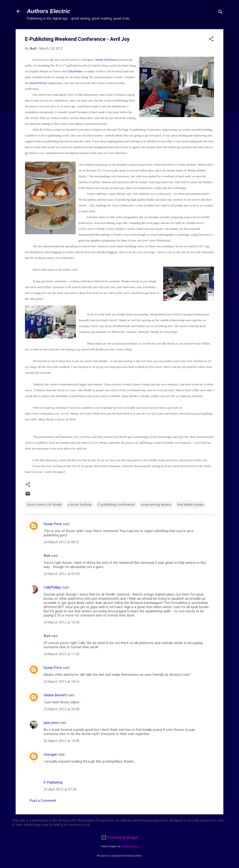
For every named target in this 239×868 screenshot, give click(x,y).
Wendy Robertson (106, 60)
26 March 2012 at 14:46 (62, 741)
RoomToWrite (38, 83)
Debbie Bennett (55, 695)
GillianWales (75, 71)
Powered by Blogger (120, 837)
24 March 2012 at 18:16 (62, 682)
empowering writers (156, 505)
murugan (50, 754)
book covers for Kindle (44, 505)
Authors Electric (48, 11)
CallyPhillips (53, 587)
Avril (47, 556)
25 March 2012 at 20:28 (62, 709)
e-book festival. (80, 505)
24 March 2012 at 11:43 (62, 654)
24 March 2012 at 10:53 (62, 622)
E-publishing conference (116, 505)
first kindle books (190, 505)
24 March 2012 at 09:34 (62, 574)
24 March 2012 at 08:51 (62, 542)
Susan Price (53, 524)
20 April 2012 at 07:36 (60, 789)
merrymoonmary (130, 846)
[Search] (221, 13)
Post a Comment (43, 801)
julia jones (51, 723)
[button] (211, 40)
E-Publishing (53, 782)
